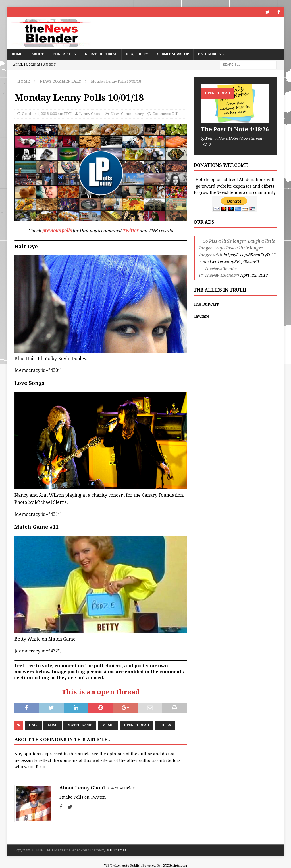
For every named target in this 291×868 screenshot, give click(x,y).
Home (17, 54)
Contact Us (64, 54)
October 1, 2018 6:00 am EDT (47, 114)
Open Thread (137, 725)
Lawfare (201, 316)
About (38, 54)
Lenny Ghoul (90, 114)
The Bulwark (206, 304)
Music (108, 725)
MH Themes (116, 850)
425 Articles (123, 788)
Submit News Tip (173, 54)
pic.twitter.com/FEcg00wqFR (231, 262)
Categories (209, 54)
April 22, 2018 (254, 275)
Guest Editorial (101, 54)
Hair (33, 725)
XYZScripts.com (175, 865)
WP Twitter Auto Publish (123, 865)
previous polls (57, 231)
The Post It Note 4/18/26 (235, 129)
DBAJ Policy (137, 54)
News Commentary (127, 114)
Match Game (80, 725)
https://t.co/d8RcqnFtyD (247, 255)
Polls (165, 725)
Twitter (131, 231)
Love (53, 725)
